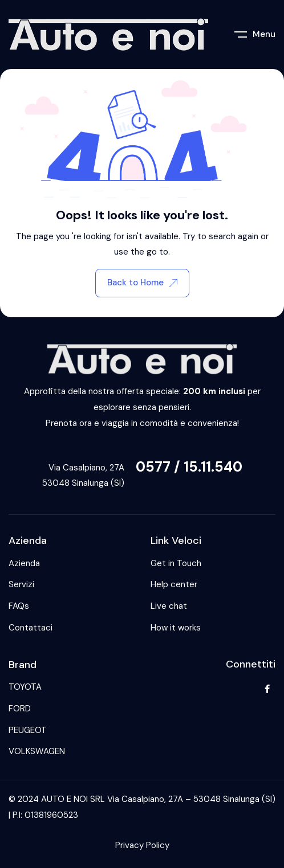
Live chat (169, 606)
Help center (174, 584)
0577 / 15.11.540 (189, 467)
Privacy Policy (142, 845)
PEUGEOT (28, 730)
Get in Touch (176, 563)
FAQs (19, 606)
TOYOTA (25, 687)
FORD (20, 709)
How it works (176, 628)
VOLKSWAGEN (37, 751)
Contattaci (31, 628)
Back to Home (142, 282)
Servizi (21, 584)
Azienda (24, 563)
